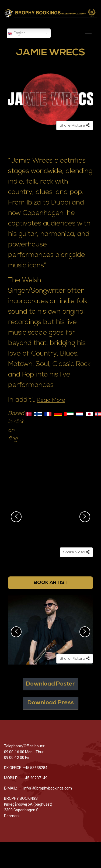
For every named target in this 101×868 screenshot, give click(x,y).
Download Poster (50, 684)
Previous (16, 517)
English (17, 34)
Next (85, 517)
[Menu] (87, 35)
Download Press (51, 703)
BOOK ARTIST (51, 583)
